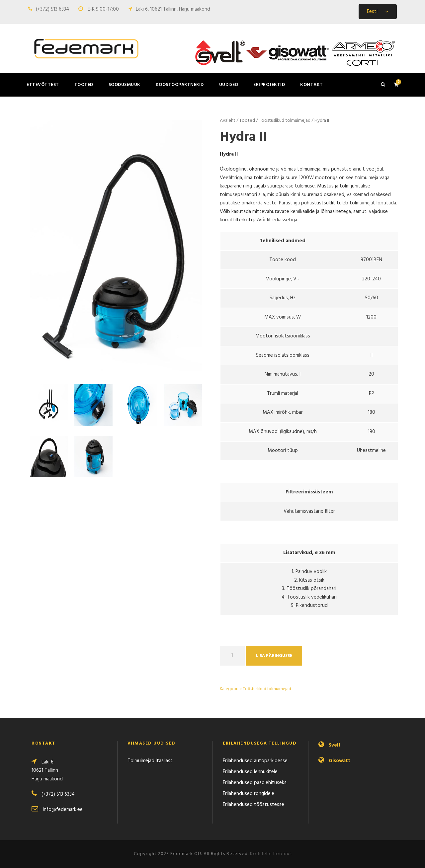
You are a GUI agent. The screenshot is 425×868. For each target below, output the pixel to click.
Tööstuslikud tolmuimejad (285, 121)
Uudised (229, 85)
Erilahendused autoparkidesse (255, 761)
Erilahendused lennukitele (250, 772)
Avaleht (228, 121)
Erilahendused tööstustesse (254, 805)
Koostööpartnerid (180, 85)
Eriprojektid (269, 85)
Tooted (84, 85)
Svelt (335, 745)
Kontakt (312, 85)
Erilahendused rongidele (249, 794)
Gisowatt (340, 761)
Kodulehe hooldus (271, 854)
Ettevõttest (43, 85)
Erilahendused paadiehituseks (255, 783)
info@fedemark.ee (63, 810)
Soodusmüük (125, 85)
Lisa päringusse (274, 656)
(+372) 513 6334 (52, 9)
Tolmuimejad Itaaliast (150, 761)
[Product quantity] (232, 656)
